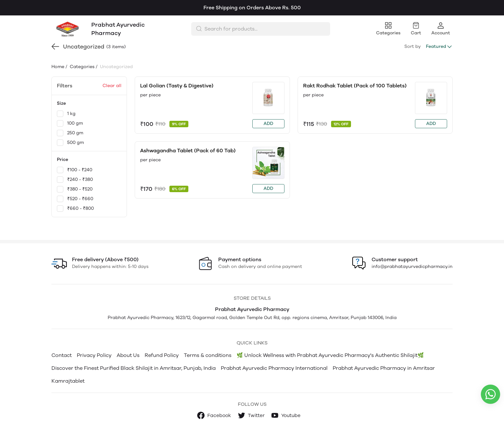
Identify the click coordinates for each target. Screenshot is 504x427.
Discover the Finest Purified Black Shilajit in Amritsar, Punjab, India (134, 368)
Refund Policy (162, 355)
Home (58, 67)
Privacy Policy (94, 355)
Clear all (112, 86)
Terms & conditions (208, 355)
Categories (81, 67)
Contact (62, 355)
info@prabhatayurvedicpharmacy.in (412, 267)
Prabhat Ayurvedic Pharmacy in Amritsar (384, 368)
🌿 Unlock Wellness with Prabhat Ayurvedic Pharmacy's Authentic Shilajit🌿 (330, 355)
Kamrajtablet (68, 381)
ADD (268, 124)
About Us (128, 355)
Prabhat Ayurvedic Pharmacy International (274, 368)
